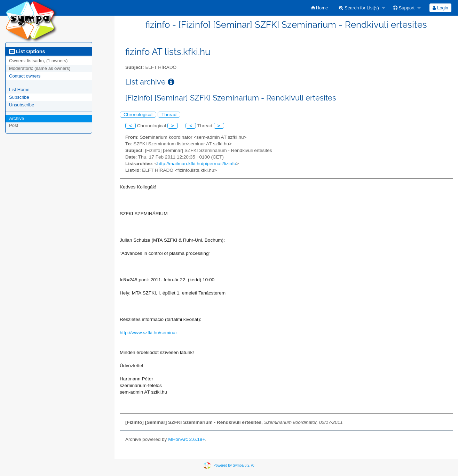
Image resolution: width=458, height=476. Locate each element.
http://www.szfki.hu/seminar (148, 333)
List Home (19, 90)
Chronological (138, 115)
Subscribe (19, 97)
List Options (27, 51)
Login (440, 8)
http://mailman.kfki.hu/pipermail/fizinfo (197, 164)
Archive (17, 118)
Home (320, 8)
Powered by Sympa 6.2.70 (234, 465)
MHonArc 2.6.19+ (187, 439)
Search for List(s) (359, 8)
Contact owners (25, 76)
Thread (169, 115)
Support (404, 8)
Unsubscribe (22, 105)
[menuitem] (320, 8)
